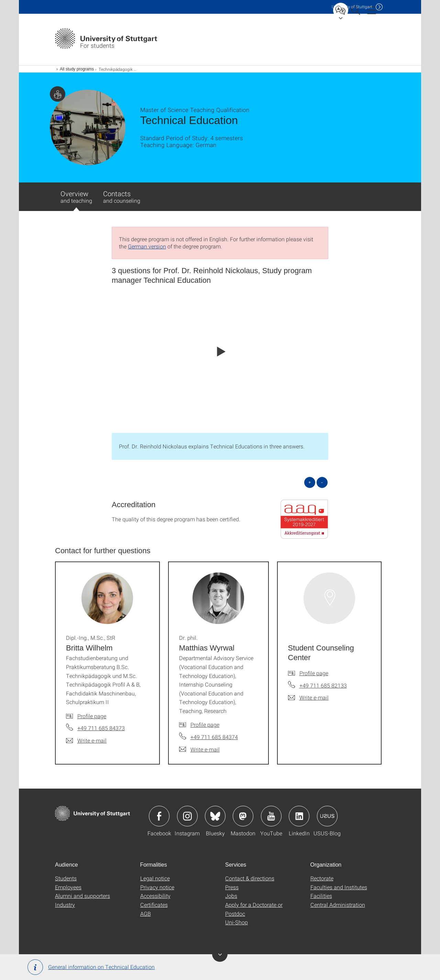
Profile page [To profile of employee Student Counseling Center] (314, 673)
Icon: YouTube (271, 816)
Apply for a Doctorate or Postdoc (254, 909)
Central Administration (338, 905)
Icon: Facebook (159, 816)
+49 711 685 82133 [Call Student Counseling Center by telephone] (323, 685)
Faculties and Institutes (339, 887)
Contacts (122, 197)
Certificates (154, 905)
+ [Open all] (310, 482)
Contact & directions (250, 878)
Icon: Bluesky (215, 816)
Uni (352, 7)
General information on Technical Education (91, 967)
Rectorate (322, 878)
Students (66, 878)
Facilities (321, 896)
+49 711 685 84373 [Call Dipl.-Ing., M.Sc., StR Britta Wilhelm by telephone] (101, 728)
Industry (65, 905)
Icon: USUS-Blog (327, 816)
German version (147, 246)
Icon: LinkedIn (299, 816)
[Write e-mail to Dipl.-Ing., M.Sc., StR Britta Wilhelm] (86, 740)
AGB (146, 914)
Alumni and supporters (82, 896)
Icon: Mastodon (243, 816)
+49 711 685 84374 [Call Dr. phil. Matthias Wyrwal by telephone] (214, 737)
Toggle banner (220, 954)
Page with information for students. (58, 94)
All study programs (77, 69)
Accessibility (155, 896)
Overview (76, 200)
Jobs (231, 896)
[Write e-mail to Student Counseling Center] (308, 698)
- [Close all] (322, 482)
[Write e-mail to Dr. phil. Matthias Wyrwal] (199, 749)
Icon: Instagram (187, 816)
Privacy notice (157, 887)
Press (232, 887)
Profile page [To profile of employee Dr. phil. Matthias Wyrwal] (205, 725)
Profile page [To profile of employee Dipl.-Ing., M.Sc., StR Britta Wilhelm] (92, 716)
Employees (68, 887)
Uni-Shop (236, 922)
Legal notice (155, 878)
